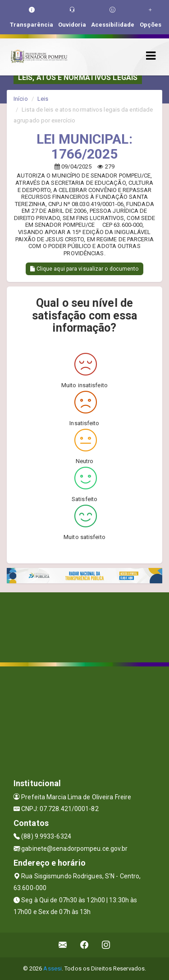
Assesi (53, 968)
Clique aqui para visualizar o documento (84, 269)
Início (21, 99)
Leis (43, 99)
